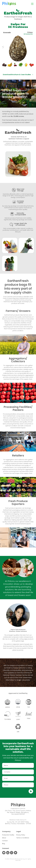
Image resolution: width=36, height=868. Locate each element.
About (4, 838)
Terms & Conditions (23, 838)
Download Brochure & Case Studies (18, 75)
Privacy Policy (21, 835)
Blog (4, 844)
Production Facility (8, 835)
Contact (5, 841)
